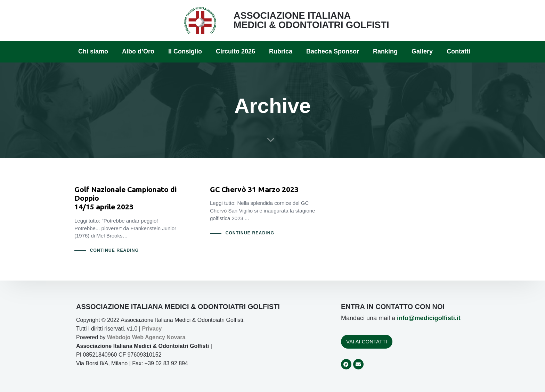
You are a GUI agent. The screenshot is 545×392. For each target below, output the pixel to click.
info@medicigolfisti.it (429, 318)
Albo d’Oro (138, 51)
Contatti (458, 51)
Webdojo (119, 337)
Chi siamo (93, 51)
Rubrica (281, 51)
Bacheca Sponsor (333, 51)
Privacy (152, 329)
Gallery (422, 51)
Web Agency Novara (159, 337)
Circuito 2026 (235, 51)
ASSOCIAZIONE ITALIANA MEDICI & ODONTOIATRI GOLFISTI (311, 20)
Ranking (385, 51)
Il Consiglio (185, 51)
